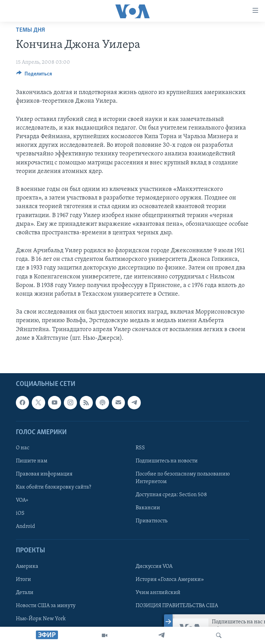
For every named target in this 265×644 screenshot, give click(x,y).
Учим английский (158, 593)
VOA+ (22, 500)
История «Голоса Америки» (170, 580)
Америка (27, 566)
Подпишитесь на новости (167, 461)
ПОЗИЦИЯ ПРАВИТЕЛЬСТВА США (177, 606)
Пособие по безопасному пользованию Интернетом (183, 478)
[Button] (34, 75)
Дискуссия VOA (154, 566)
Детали (25, 593)
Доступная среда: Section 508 (171, 495)
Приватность (151, 521)
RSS (140, 448)
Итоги (23, 580)
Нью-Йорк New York (41, 619)
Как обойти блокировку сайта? (53, 487)
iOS (20, 513)
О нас (23, 448)
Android (26, 527)
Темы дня (30, 30)
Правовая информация (44, 474)
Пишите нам (32, 461)
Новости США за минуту (46, 606)
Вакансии (148, 508)
